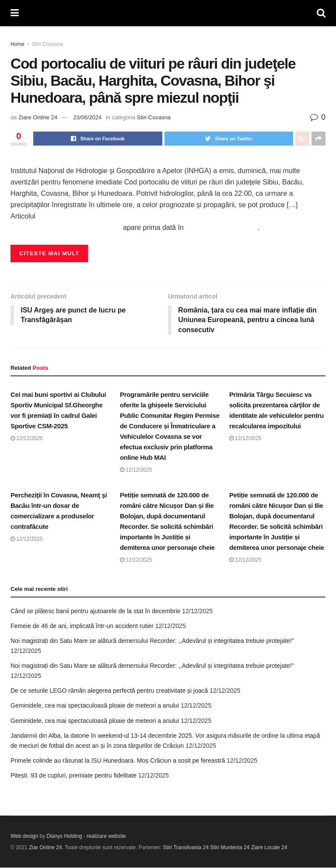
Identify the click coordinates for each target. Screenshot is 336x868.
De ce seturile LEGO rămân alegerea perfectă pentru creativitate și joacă (109, 691)
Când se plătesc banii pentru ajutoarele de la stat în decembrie (95, 611)
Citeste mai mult (49, 253)
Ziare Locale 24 (269, 848)
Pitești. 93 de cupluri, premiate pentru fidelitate (73, 776)
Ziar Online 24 (45, 848)
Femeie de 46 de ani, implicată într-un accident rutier (82, 626)
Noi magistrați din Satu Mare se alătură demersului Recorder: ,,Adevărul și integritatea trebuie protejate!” (152, 641)
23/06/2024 (87, 117)
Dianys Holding (65, 837)
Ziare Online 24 (38, 117)
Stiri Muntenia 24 (230, 848)
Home (17, 44)
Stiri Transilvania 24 (186, 848)
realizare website (106, 837)
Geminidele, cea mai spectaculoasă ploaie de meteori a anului (95, 706)
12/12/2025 (26, 439)
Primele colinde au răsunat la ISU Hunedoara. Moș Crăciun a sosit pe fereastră (118, 761)
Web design (24, 837)
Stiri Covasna (47, 44)
